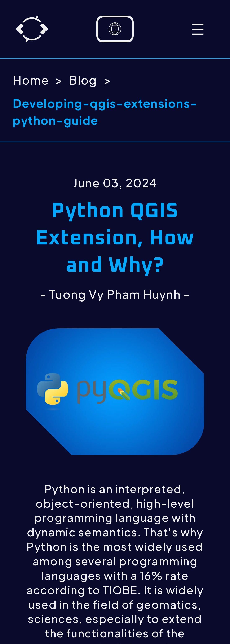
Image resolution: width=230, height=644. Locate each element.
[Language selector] (115, 29)
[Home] (32, 29)
